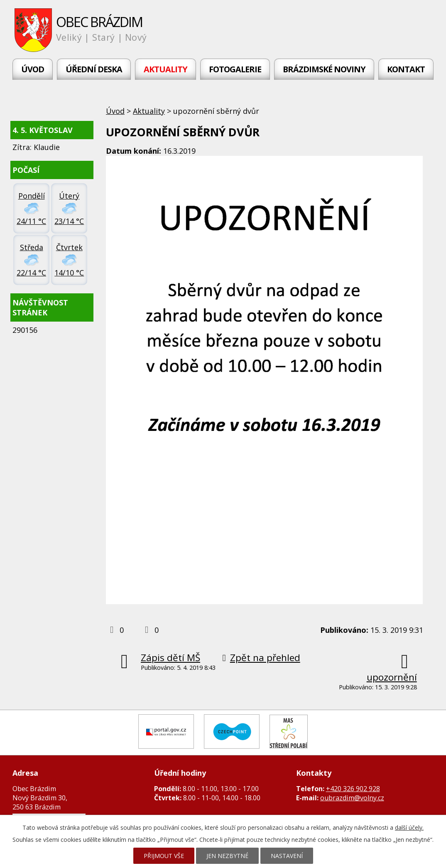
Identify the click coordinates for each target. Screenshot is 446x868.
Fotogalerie (235, 69)
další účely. (409, 827)
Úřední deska (94, 69)
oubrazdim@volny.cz (352, 798)
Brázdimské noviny (324, 69)
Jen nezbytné (227, 856)
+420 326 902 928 (353, 789)
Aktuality (165, 69)
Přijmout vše (164, 856)
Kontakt (406, 69)
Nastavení (287, 856)
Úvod (33, 69)
